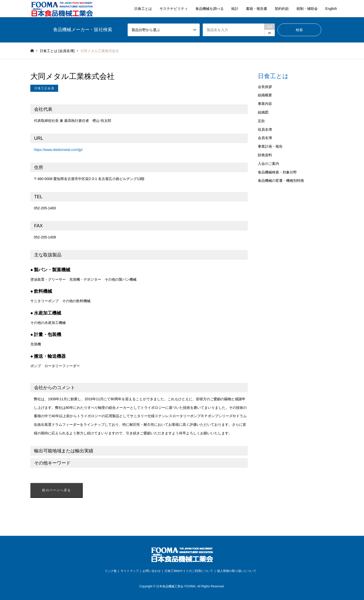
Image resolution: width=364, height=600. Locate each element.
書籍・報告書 (257, 9)
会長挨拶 (265, 87)
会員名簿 (265, 138)
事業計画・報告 (270, 146)
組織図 (263, 112)
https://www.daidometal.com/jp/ (58, 150)
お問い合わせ (152, 571)
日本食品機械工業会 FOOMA (176, 586)
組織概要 (265, 95)
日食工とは (143, 9)
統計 (235, 9)
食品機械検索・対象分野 (277, 172)
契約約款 (282, 9)
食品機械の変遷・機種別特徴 (281, 181)
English (331, 9)
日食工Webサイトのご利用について (189, 571)
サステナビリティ (174, 9)
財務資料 (265, 155)
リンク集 (111, 571)
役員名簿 (265, 129)
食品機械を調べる (210, 9)
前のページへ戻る (56, 490)
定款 (261, 121)
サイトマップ (130, 571)
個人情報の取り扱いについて (237, 571)
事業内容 (265, 104)
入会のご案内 (268, 164)
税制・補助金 (307, 9)
